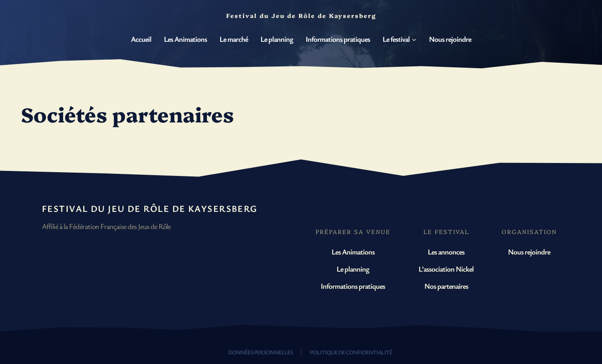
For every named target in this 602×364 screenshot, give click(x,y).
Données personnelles (260, 352)
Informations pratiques (353, 286)
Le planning (353, 269)
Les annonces (446, 252)
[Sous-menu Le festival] (414, 39)
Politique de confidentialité (351, 352)
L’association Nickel (446, 269)
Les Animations (353, 252)
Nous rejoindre (529, 252)
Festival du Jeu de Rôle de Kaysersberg (150, 208)
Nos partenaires (446, 286)
